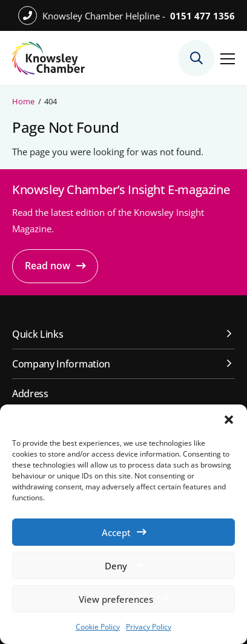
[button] (229, 420)
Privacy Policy (149, 627)
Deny (116, 566)
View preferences (116, 599)
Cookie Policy (98, 627)
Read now (48, 266)
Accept (116, 532)
